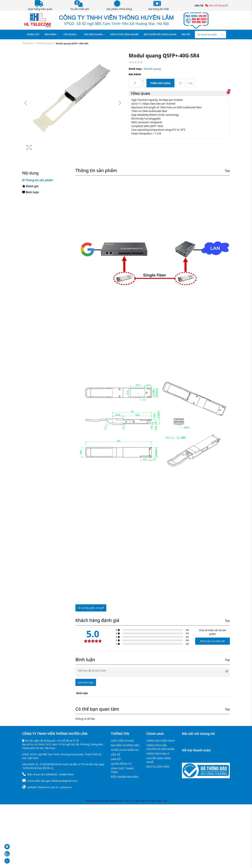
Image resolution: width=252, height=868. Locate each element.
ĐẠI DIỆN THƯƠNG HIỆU (125, 745)
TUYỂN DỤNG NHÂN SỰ (125, 750)
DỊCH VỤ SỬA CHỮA (158, 767)
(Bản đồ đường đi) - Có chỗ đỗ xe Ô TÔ (57, 741)
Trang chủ (28, 43)
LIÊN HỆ (116, 754)
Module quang (44, 43)
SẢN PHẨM (51, 34)
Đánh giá (30, 186)
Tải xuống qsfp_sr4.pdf (91, 608)
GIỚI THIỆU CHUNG (122, 741)
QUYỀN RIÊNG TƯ (121, 764)
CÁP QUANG (71, 34)
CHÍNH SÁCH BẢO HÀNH (161, 741)
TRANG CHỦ (33, 34)
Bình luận (31, 192)
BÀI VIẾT (186, 34)
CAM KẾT (116, 759)
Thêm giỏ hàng (160, 83)
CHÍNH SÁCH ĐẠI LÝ (158, 754)
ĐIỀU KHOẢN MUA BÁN (125, 777)
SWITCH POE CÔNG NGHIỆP (124, 34)
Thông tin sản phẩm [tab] (38, 180)
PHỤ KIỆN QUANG (95, 34)
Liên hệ (199, 5)
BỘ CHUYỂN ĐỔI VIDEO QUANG (160, 34)
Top (227, 171)
